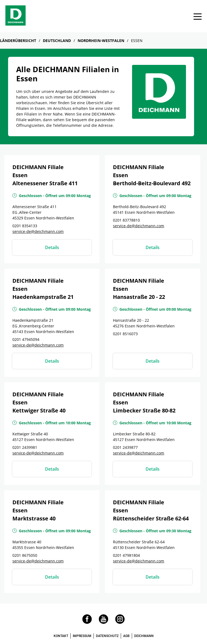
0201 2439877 (125, 447)
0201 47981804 (126, 555)
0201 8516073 (125, 334)
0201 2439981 (25, 447)
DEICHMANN (144, 636)
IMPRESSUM (82, 636)
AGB (126, 636)
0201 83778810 (126, 220)
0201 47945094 (26, 339)
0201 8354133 (25, 226)
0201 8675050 (25, 555)
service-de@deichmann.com (38, 231)
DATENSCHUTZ (107, 636)
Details (52, 247)
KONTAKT (61, 636)
